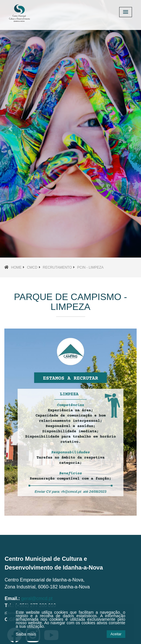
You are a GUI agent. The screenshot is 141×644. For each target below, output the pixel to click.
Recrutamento (57, 267)
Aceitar (116, 634)
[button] (11, 129)
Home (16, 267)
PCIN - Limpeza (91, 267)
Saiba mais (26, 634)
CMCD (32, 267)
